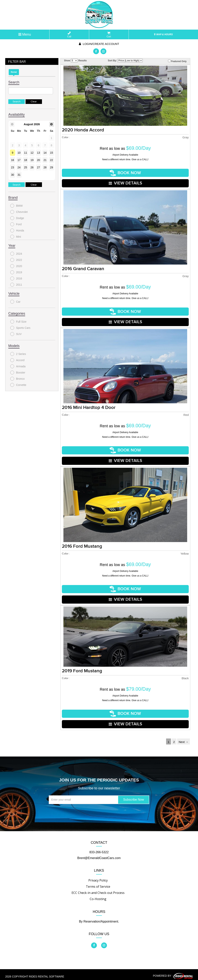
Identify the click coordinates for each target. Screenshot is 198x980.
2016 (16, 278)
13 (38, 153)
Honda (17, 230)
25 (26, 167)
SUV (16, 334)
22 (51, 160)
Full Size (18, 322)
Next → (183, 738)
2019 (16, 272)
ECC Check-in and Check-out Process (98, 889)
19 (32, 160)
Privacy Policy (98, 877)
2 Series (18, 354)
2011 (16, 285)
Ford (16, 224)
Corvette (18, 385)
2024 (16, 254)
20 (38, 160)
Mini (16, 237)
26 (32, 167)
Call (69, 35)
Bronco (17, 379)
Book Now (125, 173)
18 (26, 160)
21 (45, 160)
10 (19, 153)
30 (13, 175)
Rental (14, 72)
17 (19, 160)
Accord (17, 360)
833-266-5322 (99, 849)
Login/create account (99, 44)
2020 (16, 266)
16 (13, 160)
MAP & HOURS (163, 34)
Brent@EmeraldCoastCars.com (99, 854)
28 (45, 167)
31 (19, 175)
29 (51, 167)
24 (19, 167)
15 (51, 153)
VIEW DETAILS (125, 183)
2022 (16, 260)
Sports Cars (20, 328)
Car (15, 302)
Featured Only (177, 61)
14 (45, 153)
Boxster (18, 373)
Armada (18, 366)
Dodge (17, 218)
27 (38, 167)
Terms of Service (98, 883)
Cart (109, 35)
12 (32, 153)
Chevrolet (19, 212)
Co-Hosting (98, 895)
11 (26, 153)
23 (13, 167)
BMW (16, 206)
